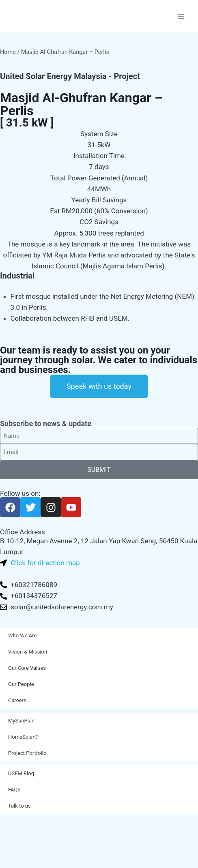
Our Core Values (27, 668)
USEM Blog (21, 773)
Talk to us (19, 806)
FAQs (14, 790)
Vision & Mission (28, 652)
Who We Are (22, 635)
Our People (21, 684)
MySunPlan (21, 721)
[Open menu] (181, 16)
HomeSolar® (23, 737)
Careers (17, 700)
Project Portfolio (27, 753)
